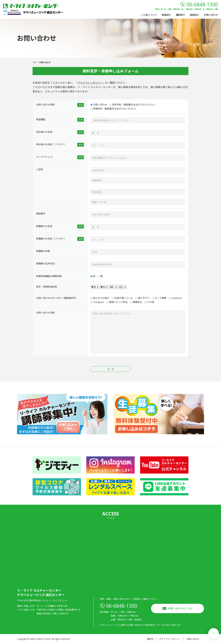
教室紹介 (166, 15)
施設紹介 (195, 15)
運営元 (150, 639)
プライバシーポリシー (90, 83)
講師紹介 (180, 15)
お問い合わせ (211, 15)
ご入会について (149, 15)
